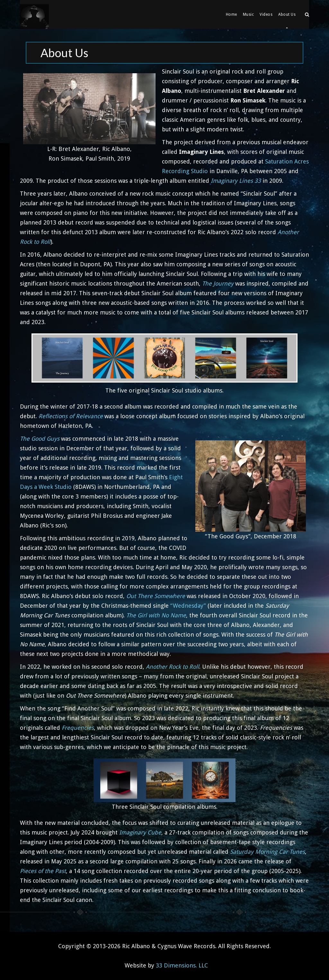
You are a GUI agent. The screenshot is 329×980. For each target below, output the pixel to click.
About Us (287, 14)
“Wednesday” (188, 606)
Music (249, 14)
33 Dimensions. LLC (182, 965)
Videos (266, 14)
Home (231, 14)
